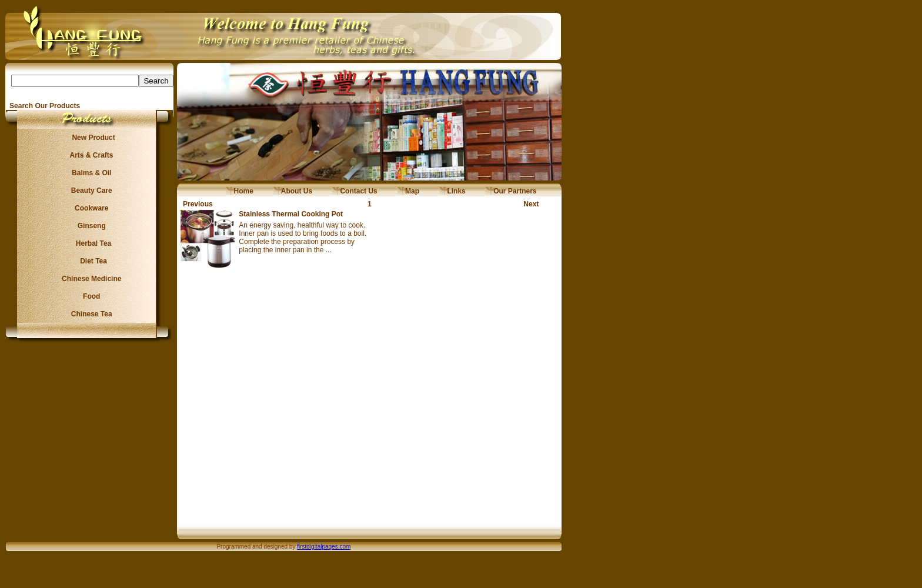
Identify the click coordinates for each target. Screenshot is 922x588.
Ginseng (89, 226)
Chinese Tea (90, 314)
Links (452, 191)
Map (408, 191)
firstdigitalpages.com (324, 547)
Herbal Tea (89, 243)
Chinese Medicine (90, 279)
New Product (90, 138)
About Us (293, 191)
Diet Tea (90, 261)
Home (240, 191)
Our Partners (511, 191)
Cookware (90, 208)
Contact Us (355, 191)
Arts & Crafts (90, 155)
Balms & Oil (90, 173)
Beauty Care (89, 191)
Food (90, 296)
